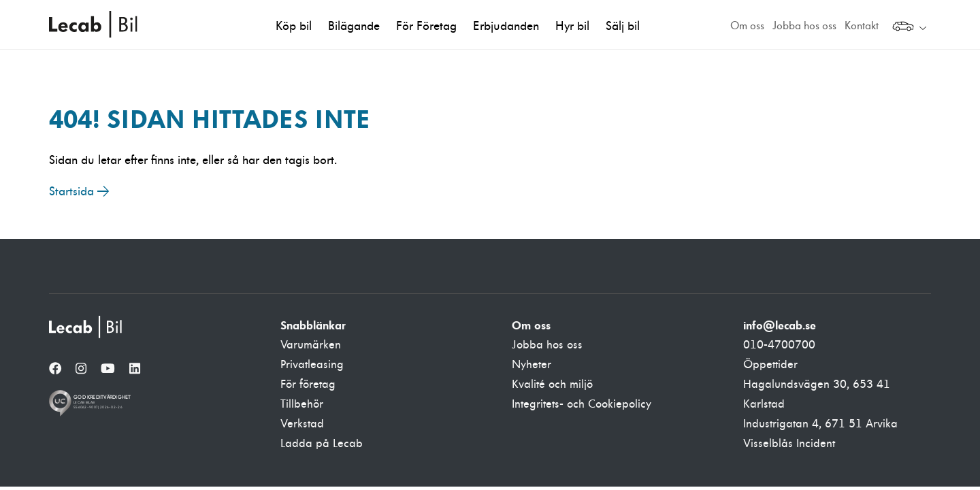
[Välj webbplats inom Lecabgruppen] (909, 28)
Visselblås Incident (789, 444)
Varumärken (311, 345)
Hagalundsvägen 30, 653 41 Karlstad (817, 394)
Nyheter (532, 365)
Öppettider (770, 365)
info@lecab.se (780, 325)
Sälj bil (623, 26)
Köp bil (294, 26)
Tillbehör (302, 404)
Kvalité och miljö (552, 385)
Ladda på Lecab (322, 444)
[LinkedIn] (135, 370)
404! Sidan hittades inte (210, 119)
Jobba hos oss (804, 26)
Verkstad (302, 424)
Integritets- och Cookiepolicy (582, 404)
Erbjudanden (506, 26)
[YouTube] (108, 370)
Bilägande (354, 26)
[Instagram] (81, 370)
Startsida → (79, 192)
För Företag (426, 26)
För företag (308, 385)
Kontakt (862, 26)
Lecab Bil (94, 24)
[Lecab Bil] (86, 327)
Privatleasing (312, 365)
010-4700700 (779, 345)
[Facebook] (55, 370)
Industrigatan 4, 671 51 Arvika (820, 424)
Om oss (747, 26)
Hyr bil (572, 26)
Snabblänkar (313, 325)
